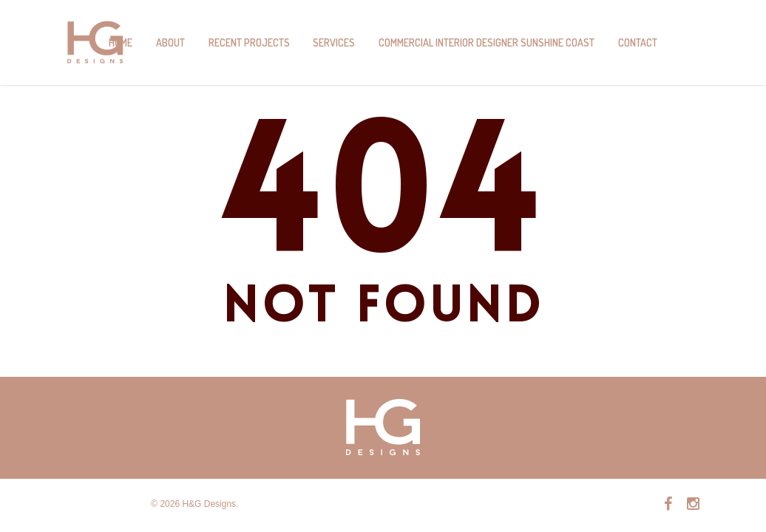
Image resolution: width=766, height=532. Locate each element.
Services (334, 42)
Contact (638, 42)
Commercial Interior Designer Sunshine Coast (487, 42)
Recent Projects (249, 42)
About (170, 42)
